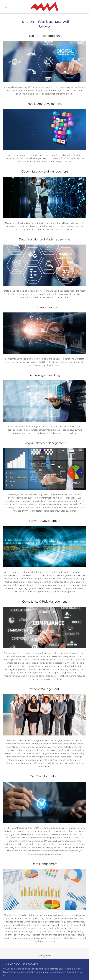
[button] (9, 7)
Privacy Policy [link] (44, 956)
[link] (44, 7)
